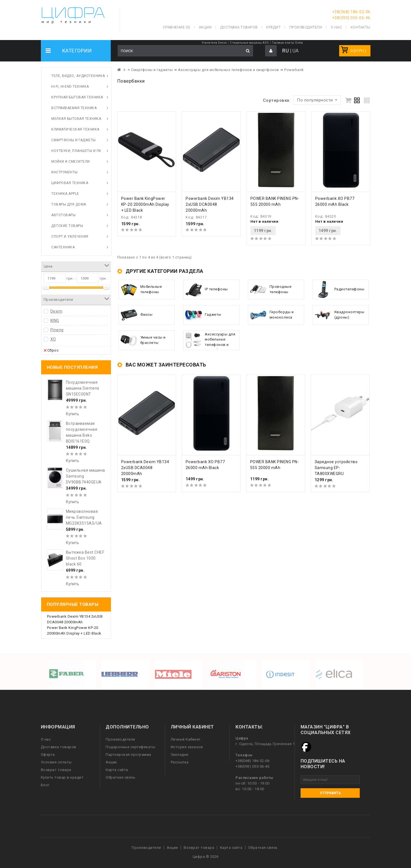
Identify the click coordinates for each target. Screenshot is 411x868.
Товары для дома (69, 204)
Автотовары (63, 215)
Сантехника (63, 247)
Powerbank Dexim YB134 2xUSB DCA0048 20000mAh (210, 204)
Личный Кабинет (186, 739)
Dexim (56, 311)
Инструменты (65, 172)
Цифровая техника (70, 183)
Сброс (51, 350)
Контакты (361, 27)
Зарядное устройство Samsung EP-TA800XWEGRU (336, 468)
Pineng (57, 330)
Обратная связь (120, 777)
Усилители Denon (214, 43)
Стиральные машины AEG (249, 43)
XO (53, 339)
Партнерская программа (128, 755)
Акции (111, 762)
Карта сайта (117, 770)
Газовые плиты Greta (287, 43)
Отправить (330, 793)
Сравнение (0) (177, 27)
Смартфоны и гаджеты (74, 140)
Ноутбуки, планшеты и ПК (76, 151)
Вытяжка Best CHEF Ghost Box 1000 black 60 (85, 558)
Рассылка (180, 762)
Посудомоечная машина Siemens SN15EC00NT (83, 388)
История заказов (187, 747)
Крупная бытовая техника (77, 97)
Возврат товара (56, 770)
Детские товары (67, 226)
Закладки (180, 755)
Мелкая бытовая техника (76, 119)
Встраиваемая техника (74, 108)
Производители (306, 27)
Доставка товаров (59, 747)
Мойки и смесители (71, 162)
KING (55, 321)
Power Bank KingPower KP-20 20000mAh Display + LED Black (145, 204)
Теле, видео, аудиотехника (78, 76)
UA (296, 51)
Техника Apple (65, 194)
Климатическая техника (75, 129)
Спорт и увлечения (70, 237)
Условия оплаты (56, 762)
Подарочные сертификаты (130, 747)
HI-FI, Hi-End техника (70, 87)
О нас (46, 739)
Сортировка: (277, 100)
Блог (45, 785)
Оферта (48, 755)
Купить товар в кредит (62, 777)
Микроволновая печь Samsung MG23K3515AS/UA (84, 517)
